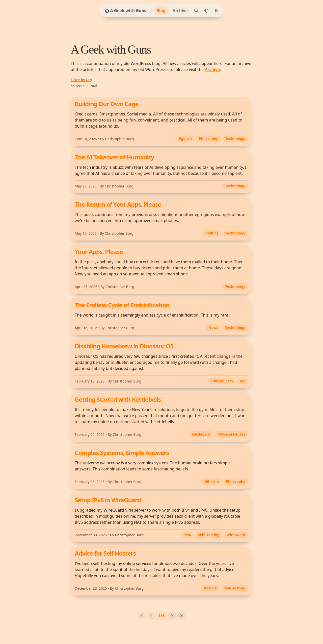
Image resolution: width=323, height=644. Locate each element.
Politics (212, 233)
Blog (161, 11)
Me (243, 381)
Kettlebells (201, 434)
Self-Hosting (209, 535)
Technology (235, 139)
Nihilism (211, 481)
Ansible (210, 588)
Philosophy (209, 139)
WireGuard (236, 535)
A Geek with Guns (126, 11)
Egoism (185, 139)
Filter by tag (81, 80)
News (213, 328)
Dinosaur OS (222, 381)
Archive (180, 11)
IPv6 (187, 535)
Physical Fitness (231, 434)
